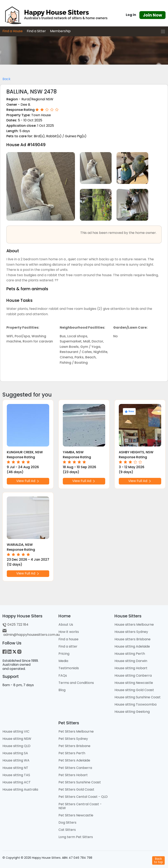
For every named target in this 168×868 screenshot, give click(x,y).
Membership (60, 31)
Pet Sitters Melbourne (76, 731)
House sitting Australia (20, 789)
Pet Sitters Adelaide (74, 760)
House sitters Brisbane (132, 639)
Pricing (64, 654)
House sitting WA (16, 760)
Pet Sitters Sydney (73, 739)
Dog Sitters (67, 822)
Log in (131, 15)
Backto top (158, 860)
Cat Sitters (67, 830)
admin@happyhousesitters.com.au (31, 633)
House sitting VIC (16, 731)
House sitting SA (15, 753)
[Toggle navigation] (163, 31)
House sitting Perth (130, 654)
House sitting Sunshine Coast (138, 697)
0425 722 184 (15, 625)
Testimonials (69, 668)
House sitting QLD (16, 746)
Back (6, 79)
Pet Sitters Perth (72, 753)
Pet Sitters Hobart (73, 775)
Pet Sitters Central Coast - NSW (80, 806)
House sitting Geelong (132, 712)
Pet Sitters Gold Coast (76, 789)
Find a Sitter (36, 31)
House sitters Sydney (131, 632)
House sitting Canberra (133, 676)
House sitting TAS (16, 775)
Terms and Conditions (76, 683)
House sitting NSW (17, 739)
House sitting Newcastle (134, 683)
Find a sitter (68, 646)
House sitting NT (15, 768)
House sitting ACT (17, 782)
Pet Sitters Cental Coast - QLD (83, 797)
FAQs (63, 676)
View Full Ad (28, 481)
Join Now (152, 15)
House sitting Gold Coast (134, 690)
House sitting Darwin (131, 661)
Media (63, 661)
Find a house (68, 639)
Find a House (13, 31)
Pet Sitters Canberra (75, 768)
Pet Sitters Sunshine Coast (80, 782)
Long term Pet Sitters (76, 837)
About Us (66, 625)
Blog (62, 690)
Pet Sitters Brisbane (74, 746)
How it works (69, 632)
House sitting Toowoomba (135, 704)
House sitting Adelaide (132, 646)
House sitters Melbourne (134, 625)
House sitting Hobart (131, 668)
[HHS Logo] (56, 15)
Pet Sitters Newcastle (76, 815)
